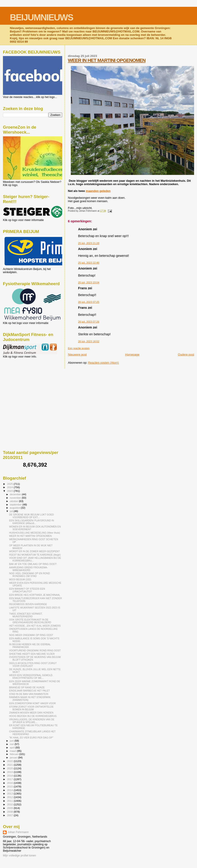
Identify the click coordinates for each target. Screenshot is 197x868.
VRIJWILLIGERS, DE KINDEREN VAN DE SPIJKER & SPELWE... (32, 721)
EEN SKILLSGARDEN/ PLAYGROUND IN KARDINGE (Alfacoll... (32, 522)
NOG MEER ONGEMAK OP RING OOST (31, 635)
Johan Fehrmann (18, 832)
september (16, 505)
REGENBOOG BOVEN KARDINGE (28, 604)
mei (12, 744)
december (16, 494)
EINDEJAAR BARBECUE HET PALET (29, 691)
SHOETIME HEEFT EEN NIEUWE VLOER (32, 654)
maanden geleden (98, 191)
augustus (15, 508)
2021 (10, 765)
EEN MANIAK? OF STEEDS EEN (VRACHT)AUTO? (27, 590)
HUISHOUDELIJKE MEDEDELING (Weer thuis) (34, 533)
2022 (10, 761)
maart (14, 751)
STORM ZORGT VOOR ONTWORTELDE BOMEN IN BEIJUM (31, 708)
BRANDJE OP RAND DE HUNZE (27, 687)
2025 (10, 484)
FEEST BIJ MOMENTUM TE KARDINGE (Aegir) (35, 555)
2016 (10, 783)
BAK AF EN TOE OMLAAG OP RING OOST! (33, 564)
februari (15, 754)
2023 (10, 491)
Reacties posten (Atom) (103, 363)
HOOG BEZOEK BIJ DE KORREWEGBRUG (33, 716)
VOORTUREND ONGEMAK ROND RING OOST (35, 650)
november (16, 498)
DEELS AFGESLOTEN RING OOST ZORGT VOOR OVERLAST (33, 664)
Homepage (132, 354)
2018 (10, 776)
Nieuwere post (77, 354)
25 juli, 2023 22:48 (89, 263)
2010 (10, 804)
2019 (10, 772)
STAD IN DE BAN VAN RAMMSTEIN (29, 694)
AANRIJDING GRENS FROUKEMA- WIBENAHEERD (28, 569)
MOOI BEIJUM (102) (20, 579)
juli (12, 511)
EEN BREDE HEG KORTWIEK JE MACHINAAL (35, 595)
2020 (10, 768)
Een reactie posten (79, 348)
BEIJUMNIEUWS (42, 17)
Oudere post (186, 354)
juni (12, 741)
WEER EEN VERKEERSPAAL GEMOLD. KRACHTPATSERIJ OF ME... (31, 677)
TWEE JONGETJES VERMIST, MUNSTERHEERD (26, 615)
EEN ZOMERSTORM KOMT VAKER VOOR (32, 703)
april (13, 748)
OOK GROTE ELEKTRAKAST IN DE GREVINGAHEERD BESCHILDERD (30, 621)
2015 (10, 786)
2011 (10, 801)
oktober (14, 501)
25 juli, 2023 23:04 (89, 282)
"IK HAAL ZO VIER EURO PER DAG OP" (31, 738)
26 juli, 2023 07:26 (89, 322)
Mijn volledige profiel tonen (19, 856)
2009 (10, 808)
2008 (10, 812)
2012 (10, 797)
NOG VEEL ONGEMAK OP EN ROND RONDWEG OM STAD (29, 575)
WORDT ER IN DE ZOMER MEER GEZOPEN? (34, 551)
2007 (10, 815)
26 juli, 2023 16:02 (89, 341)
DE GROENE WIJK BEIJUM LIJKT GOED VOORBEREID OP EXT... (31, 516)
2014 (10, 790)
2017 (10, 779)
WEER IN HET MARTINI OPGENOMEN (107, 60)
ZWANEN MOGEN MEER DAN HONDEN (31, 713)
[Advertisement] (23, 383)
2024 (10, 487)
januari (14, 758)
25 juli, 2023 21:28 (89, 243)
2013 (10, 793)
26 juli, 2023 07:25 (89, 302)
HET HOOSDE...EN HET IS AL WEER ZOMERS (35, 626)
